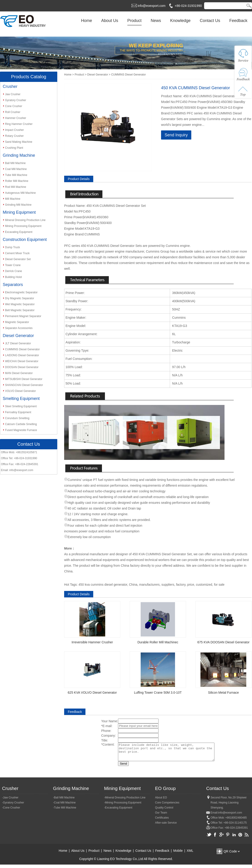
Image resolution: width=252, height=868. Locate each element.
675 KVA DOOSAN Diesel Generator (223, 642)
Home (87, 21)
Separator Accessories (19, 328)
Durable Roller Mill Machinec (158, 642)
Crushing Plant (14, 148)
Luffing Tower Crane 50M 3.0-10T (158, 693)
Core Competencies (167, 806)
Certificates (162, 821)
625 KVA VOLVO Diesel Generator (92, 693)
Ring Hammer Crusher (19, 124)
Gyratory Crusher (16, 100)
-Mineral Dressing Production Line (125, 801)
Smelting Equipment (21, 399)
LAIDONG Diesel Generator (22, 355)
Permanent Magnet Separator (23, 316)
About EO (161, 801)
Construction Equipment (25, 240)
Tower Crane (13, 265)
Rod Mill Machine (16, 187)
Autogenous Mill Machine (20, 193)
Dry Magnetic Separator (20, 298)
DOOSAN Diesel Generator (22, 367)
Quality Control (164, 811)
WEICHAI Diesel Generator (22, 361)
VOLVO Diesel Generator (21, 391)
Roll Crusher (13, 112)
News (156, 21)
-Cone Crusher (11, 811)
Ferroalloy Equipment (18, 412)
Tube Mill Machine (16, 175)
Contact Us (210, 21)
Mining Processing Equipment (23, 226)
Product (134, 21)
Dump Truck (12, 247)
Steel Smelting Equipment (21, 406)
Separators (13, 285)
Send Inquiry (176, 135)
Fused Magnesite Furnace (21, 430)
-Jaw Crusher (10, 801)
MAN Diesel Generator (19, 373)
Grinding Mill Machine (18, 205)
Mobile (178, 854)
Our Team (161, 816)
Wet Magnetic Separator (20, 304)
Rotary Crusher (14, 136)
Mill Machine (13, 199)
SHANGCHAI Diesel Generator (24, 385)
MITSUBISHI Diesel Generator (24, 379)
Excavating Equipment (19, 232)
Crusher (10, 86)
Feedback (238, 21)
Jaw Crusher (13, 94)
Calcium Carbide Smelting (21, 424)
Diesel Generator (18, 336)
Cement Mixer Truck (17, 253)
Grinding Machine (19, 155)
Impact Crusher (14, 130)
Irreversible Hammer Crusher (92, 642)
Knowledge (180, 21)
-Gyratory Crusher (13, 806)
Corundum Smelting (17, 418)
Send (118, 767)
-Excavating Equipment (118, 811)
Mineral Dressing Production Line (25, 220)
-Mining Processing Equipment (123, 806)
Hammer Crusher (16, 118)
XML (190, 854)
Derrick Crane (14, 271)
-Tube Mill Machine (65, 811)
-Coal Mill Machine (64, 806)
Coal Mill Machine (16, 169)
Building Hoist (13, 277)
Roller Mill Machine (17, 181)
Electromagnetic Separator (21, 292)
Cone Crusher (14, 106)
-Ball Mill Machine (64, 801)
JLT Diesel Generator (18, 343)
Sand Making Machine (19, 142)
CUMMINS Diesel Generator (22, 349)
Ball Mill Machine (15, 163)
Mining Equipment (19, 212)
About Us (110, 21)
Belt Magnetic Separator (20, 310)
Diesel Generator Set (18, 259)
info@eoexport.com (152, 6)
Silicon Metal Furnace (223, 693)
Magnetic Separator (17, 322)
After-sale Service (166, 826)
